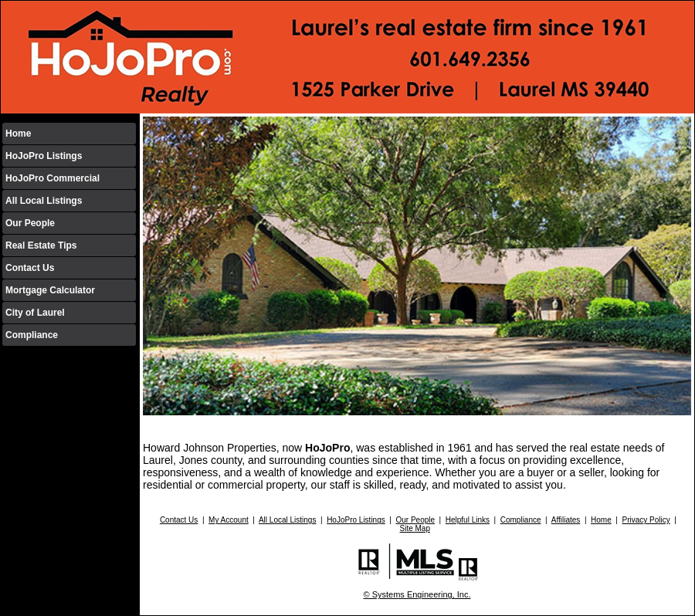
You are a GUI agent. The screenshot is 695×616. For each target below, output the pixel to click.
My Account (229, 520)
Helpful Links (468, 520)
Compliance (32, 335)
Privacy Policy (646, 520)
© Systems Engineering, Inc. (417, 594)
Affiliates (566, 520)
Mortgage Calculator (50, 290)
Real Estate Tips (41, 245)
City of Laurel (35, 313)
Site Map (414, 528)
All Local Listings (44, 201)
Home (18, 134)
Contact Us (30, 268)
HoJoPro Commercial (53, 178)
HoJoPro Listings (44, 156)
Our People (30, 223)
